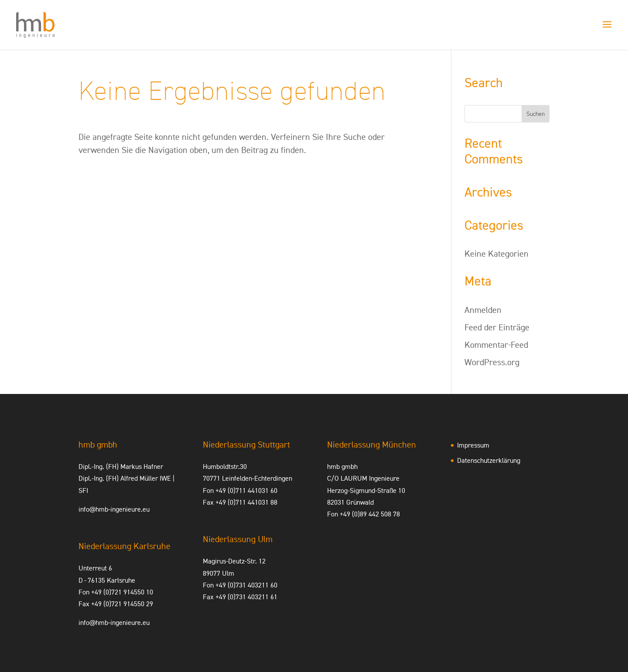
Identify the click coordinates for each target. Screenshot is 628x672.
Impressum (473, 445)
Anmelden (483, 310)
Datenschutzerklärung (489, 460)
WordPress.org (492, 362)
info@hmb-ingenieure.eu (114, 509)
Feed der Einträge (497, 327)
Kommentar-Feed (496, 345)
